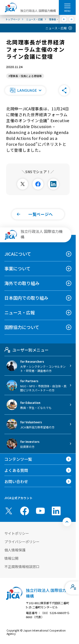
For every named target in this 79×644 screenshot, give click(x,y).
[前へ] (64, 19)
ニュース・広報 (56, 28)
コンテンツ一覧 (18, 459)
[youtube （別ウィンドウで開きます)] (40, 511)
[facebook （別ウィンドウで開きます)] (25, 511)
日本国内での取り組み (26, 298)
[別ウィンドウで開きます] (23, 184)
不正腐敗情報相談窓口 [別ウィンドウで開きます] (22, 567)
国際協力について (22, 327)
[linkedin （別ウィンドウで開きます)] (56, 511)
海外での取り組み (22, 283)
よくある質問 (16, 470)
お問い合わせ (16, 481)
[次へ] (71, 19)
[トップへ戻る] (67, 522)
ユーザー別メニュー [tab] (26, 350)
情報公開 (11, 558)
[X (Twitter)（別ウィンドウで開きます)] (9, 511)
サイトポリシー (17, 533)
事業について (17, 268)
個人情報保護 (15, 550)
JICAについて (18, 254)
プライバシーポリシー (22, 542)
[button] (25, 90)
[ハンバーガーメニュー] (67, 6)
